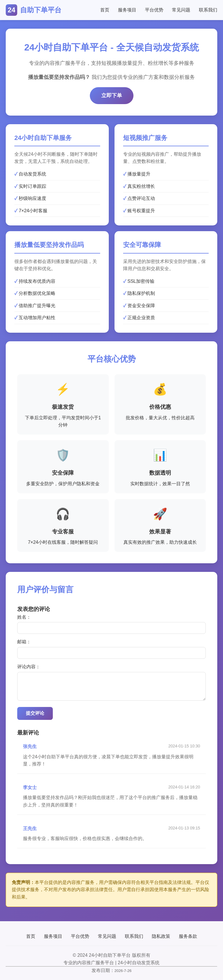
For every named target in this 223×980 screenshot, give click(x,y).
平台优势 (154, 10)
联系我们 (208, 10)
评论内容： (29, 667)
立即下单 (112, 96)
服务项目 (127, 10)
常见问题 (181, 10)
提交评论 (35, 713)
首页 (105, 10)
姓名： (24, 617)
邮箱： (24, 642)
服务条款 (188, 936)
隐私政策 (161, 936)
